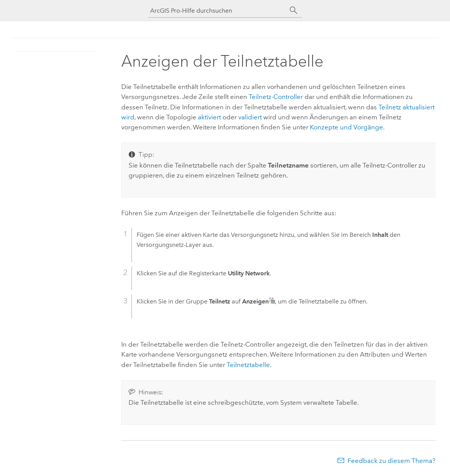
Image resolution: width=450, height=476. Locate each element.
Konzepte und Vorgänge (346, 127)
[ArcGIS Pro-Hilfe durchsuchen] (217, 11)
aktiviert (209, 117)
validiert (250, 117)
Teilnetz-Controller (276, 97)
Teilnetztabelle (248, 365)
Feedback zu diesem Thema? (391, 461)
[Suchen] (294, 10)
